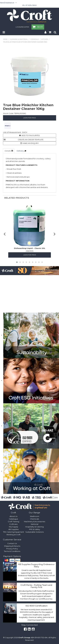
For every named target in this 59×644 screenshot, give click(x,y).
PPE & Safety (35, 529)
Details (8, 151)
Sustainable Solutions (35, 532)
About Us (13, 516)
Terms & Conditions (12, 551)
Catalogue (13, 519)
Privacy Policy (12, 549)
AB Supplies (14, 529)
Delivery (20, 151)
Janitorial (34, 524)
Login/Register (22, 27)
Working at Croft (13, 535)
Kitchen (45, 39)
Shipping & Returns (12, 546)
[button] (17, 262)
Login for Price (30, 118)
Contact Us (12, 543)
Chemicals (35, 39)
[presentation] (5, 234)
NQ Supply (14, 527)
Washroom (35, 516)
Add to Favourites (31, 135)
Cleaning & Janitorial (19, 39)
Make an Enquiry (31, 143)
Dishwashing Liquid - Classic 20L (30, 248)
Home (5, 39)
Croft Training (14, 522)
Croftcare (13, 524)
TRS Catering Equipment (14, 532)
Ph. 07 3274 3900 (30, 5)
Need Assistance (7, 3)
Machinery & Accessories (35, 522)
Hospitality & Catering (34, 527)
